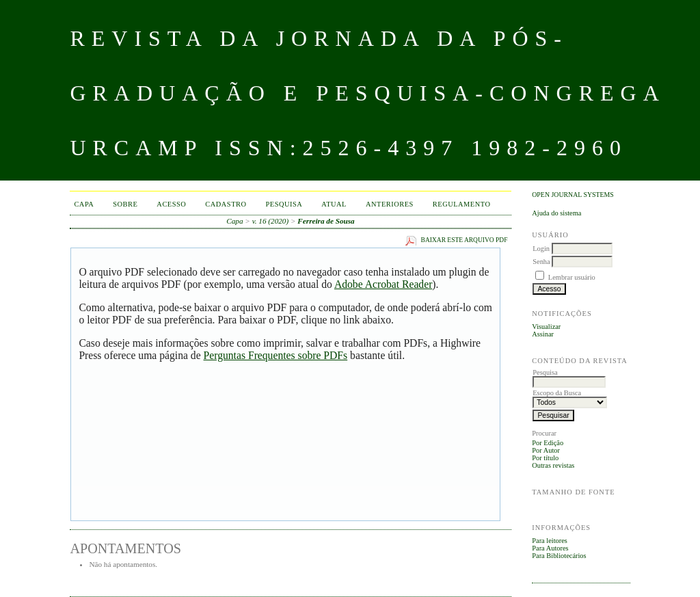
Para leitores (550, 541)
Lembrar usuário (572, 277)
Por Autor (546, 450)
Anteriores (390, 204)
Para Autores (550, 548)
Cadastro (226, 204)
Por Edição (548, 443)
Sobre (125, 204)
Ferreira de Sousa (326, 221)
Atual (334, 204)
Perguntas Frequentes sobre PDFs (276, 355)
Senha (541, 262)
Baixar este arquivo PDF (465, 240)
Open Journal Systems (573, 195)
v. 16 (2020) (271, 221)
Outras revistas (553, 465)
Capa (84, 204)
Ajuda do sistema (556, 213)
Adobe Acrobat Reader (383, 284)
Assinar (543, 334)
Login (541, 249)
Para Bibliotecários (559, 556)
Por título (545, 458)
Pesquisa (284, 204)
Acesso (171, 204)
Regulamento (462, 204)
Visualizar (546, 327)
